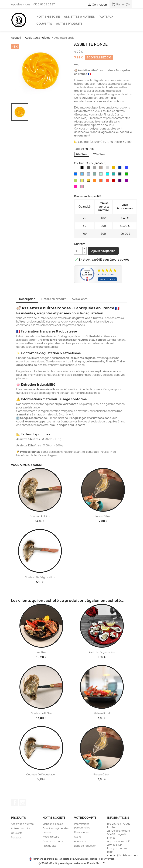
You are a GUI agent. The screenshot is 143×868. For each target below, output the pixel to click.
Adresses (80, 841)
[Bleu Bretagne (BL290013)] (76, 175)
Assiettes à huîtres (79, 17)
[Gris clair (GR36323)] (95, 169)
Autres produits (69, 24)
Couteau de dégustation (40, 577)
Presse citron (103, 516)
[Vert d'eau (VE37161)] (102, 175)
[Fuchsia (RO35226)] (76, 187)
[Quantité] (78, 251)
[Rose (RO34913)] (83, 187)
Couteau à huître (40, 516)
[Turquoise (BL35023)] (108, 175)
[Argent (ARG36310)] (108, 169)
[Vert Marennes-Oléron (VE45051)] (95, 175)
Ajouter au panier (103, 251)
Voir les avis (107, 279)
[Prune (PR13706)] (127, 181)
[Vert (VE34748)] (127, 175)
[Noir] (83, 169)
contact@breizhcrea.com (123, 855)
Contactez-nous (53, 841)
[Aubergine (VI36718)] (121, 181)
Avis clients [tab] (80, 299)
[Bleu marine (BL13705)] (121, 169)
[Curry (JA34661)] (89, 181)
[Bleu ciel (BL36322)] (83, 175)
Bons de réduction (85, 846)
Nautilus (41, 652)
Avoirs (78, 837)
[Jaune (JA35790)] (83, 181)
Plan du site (50, 846)
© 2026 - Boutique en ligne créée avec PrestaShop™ (72, 863)
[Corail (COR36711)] (102, 181)
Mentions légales (53, 824)
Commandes (82, 832)
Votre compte (85, 818)
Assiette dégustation (102, 652)
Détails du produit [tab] (54, 299)
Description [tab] (27, 299)
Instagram (23, 803)
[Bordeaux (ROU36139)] (114, 181)
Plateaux (106, 17)
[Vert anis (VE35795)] (76, 181)
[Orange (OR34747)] (95, 181)
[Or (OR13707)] (114, 169)
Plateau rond (102, 713)
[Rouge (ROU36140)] (108, 181)
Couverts (44, 24)
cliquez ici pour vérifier (102, 859)
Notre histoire (48, 17)
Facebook (15, 803)
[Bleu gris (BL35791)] (89, 175)
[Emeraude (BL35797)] (114, 175)
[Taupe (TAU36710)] (102, 169)
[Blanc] (76, 169)
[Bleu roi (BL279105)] (127, 169)
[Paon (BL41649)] (121, 175)
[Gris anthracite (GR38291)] (89, 169)
